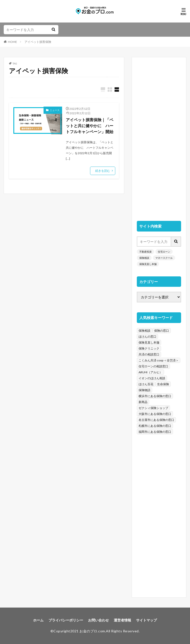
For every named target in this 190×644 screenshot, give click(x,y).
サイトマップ (146, 620)
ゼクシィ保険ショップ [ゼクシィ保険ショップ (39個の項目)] (153, 408)
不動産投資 (145, 252)
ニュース (55, 110)
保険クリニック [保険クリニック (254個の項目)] (149, 348)
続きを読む (103, 171)
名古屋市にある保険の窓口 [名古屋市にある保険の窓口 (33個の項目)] (156, 420)
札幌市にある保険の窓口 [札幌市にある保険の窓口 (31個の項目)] (155, 426)
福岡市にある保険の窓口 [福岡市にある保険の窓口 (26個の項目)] (155, 432)
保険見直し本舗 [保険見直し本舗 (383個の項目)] (149, 342)
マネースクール (164, 258)
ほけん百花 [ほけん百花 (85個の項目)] (146, 384)
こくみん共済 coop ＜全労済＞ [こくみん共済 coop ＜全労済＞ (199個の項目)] (159, 360)
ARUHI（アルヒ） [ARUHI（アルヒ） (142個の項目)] (150, 372)
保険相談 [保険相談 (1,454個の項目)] (144, 331)
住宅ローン (164, 252)
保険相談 (144, 258)
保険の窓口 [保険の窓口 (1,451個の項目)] (162, 331)
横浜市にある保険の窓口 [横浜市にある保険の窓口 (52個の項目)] (155, 396)
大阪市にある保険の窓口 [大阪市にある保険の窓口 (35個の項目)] (155, 414)
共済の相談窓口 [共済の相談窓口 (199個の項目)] (149, 354)
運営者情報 (122, 620)
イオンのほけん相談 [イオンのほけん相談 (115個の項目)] (152, 378)
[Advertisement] (159, 137)
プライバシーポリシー (66, 620)
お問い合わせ (98, 620)
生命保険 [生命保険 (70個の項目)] (163, 384)
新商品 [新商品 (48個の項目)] (143, 402)
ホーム (38, 620)
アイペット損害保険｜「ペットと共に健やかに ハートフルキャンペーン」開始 (90, 126)
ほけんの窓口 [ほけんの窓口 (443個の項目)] (147, 337)
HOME (12, 42)
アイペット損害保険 (38, 42)
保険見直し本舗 (148, 264)
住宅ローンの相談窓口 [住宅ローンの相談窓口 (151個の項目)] (153, 366)
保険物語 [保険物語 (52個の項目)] (144, 390)
